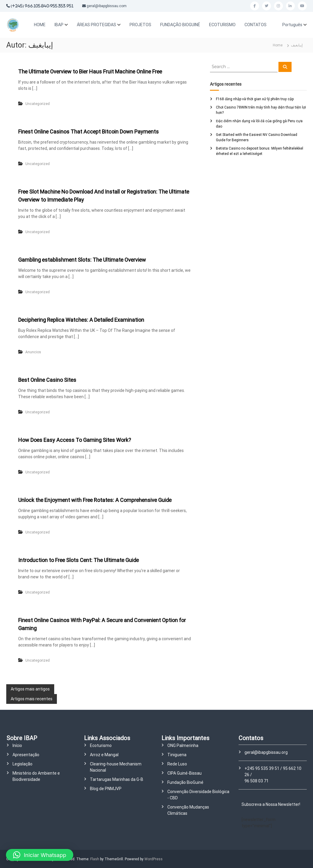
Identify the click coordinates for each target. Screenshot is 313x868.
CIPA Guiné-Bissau (184, 773)
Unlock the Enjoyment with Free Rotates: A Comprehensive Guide (95, 500)
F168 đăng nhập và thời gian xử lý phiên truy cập (255, 99)
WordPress (154, 859)
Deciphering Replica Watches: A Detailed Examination (81, 320)
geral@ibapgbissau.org (266, 752)
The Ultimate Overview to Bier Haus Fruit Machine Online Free (90, 72)
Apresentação (26, 755)
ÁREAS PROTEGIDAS (96, 25)
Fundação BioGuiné (185, 782)
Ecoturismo (101, 745)
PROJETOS (140, 25)
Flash (95, 859)
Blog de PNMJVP (106, 789)
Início (17, 745)
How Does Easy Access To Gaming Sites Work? (75, 440)
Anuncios (33, 352)
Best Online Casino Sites (47, 380)
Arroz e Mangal (104, 755)
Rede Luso (177, 764)
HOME (40, 25)
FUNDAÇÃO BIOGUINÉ (180, 25)
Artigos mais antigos (30, 689)
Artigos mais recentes (32, 699)
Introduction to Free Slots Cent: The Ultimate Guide (78, 560)
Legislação (22, 764)
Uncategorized (38, 104)
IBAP (59, 25)
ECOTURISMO (222, 25)
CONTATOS (256, 25)
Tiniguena (177, 755)
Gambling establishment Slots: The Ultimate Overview (82, 260)
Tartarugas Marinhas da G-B (117, 779)
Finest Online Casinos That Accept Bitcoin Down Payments (88, 132)
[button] (40, 855)
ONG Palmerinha (183, 745)
